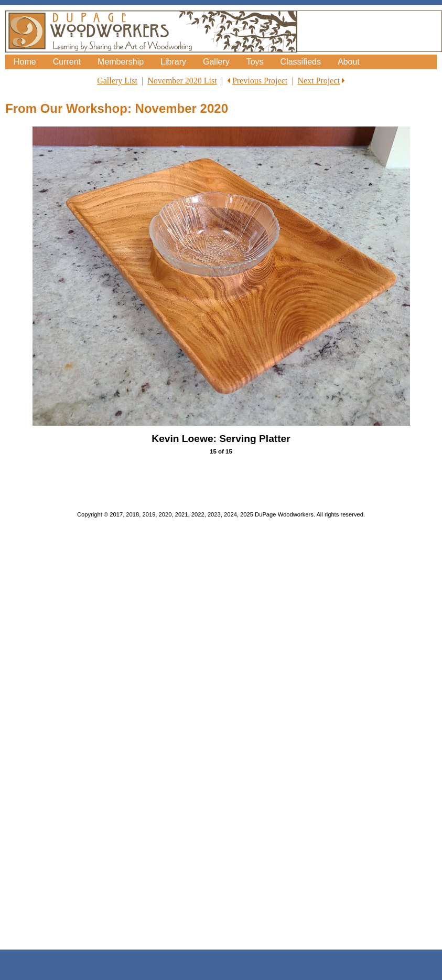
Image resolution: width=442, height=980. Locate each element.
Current (67, 62)
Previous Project (260, 81)
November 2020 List (182, 81)
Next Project (318, 81)
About (349, 62)
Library (173, 62)
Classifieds (301, 62)
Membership (121, 62)
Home (25, 62)
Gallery (216, 62)
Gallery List (117, 81)
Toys (255, 62)
